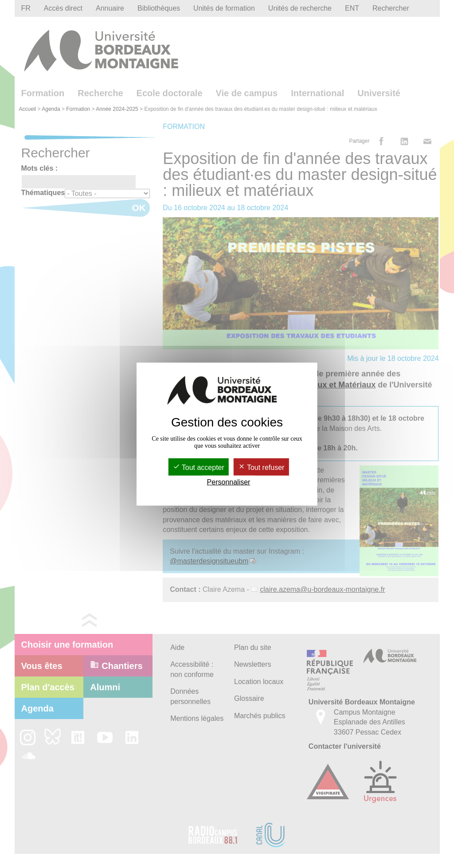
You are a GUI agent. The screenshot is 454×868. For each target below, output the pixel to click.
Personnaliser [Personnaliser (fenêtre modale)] (229, 482)
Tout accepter (199, 467)
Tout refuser (261, 467)
